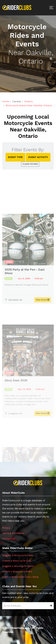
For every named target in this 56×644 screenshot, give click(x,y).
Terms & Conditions (13, 533)
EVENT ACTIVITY (38, 157)
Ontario (28, 101)
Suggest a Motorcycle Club (17, 555)
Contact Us (9, 539)
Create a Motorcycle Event (17, 571)
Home (6, 101)
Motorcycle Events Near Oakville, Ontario (29, 105)
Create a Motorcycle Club (17, 561)
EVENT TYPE (15, 157)
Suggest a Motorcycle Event (18, 566)
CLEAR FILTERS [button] (30, 164)
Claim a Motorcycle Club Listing (20, 577)
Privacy (6, 528)
